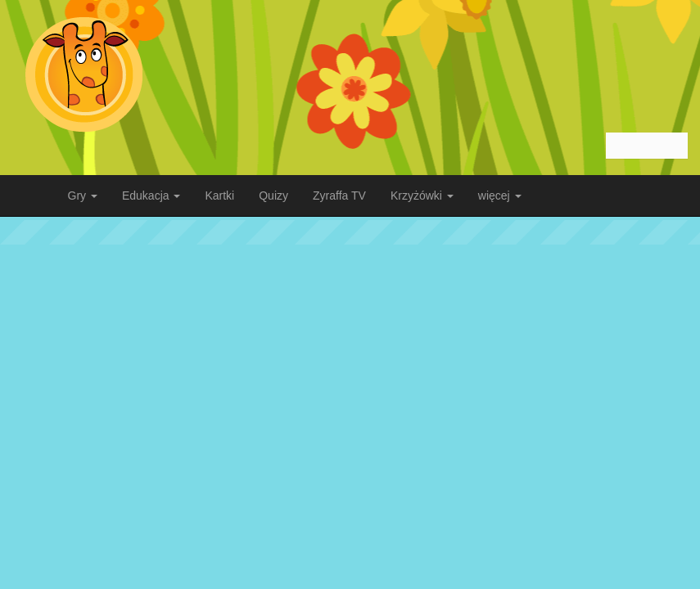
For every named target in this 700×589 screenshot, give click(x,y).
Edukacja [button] (151, 196)
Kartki (219, 196)
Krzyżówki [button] (422, 196)
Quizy (273, 196)
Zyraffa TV (339, 196)
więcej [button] (500, 196)
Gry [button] (83, 196)
